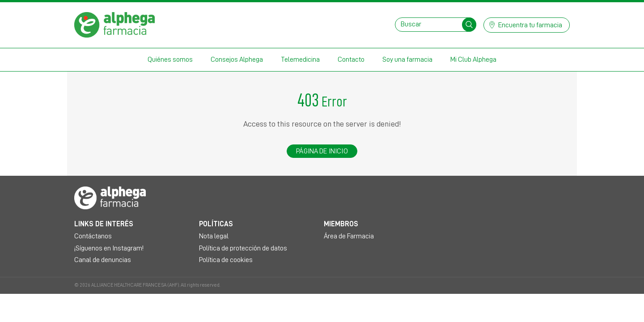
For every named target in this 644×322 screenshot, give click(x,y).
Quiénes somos (170, 59)
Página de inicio (322, 151)
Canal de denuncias (103, 260)
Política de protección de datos (243, 248)
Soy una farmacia (407, 59)
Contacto (351, 59)
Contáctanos (93, 236)
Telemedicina (300, 59)
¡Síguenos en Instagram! (109, 248)
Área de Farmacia (349, 236)
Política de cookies (226, 260)
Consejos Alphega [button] (237, 59)
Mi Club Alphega (473, 59)
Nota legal (214, 236)
